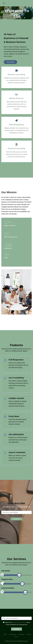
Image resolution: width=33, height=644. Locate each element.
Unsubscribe (12, 634)
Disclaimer (23, 622)
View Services (10, 62)
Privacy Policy (16, 622)
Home (5, 634)
